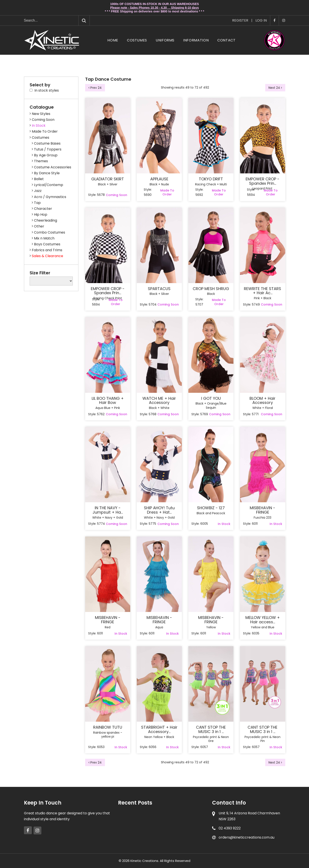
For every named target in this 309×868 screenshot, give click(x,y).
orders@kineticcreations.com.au (247, 837)
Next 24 (275, 88)
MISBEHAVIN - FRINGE (263, 510)
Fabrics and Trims (47, 250)
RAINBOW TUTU (108, 727)
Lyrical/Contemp (49, 185)
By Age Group (46, 155)
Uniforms (165, 40)
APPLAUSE (159, 179)
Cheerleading (46, 220)
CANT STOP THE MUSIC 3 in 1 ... (211, 730)
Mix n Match (44, 238)
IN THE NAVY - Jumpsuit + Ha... (108, 510)
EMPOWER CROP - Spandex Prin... (263, 181)
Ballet (39, 179)
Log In (261, 20)
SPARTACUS (159, 289)
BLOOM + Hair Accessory (263, 401)
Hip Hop (41, 214)
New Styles (41, 114)
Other (39, 226)
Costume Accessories (53, 167)
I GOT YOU (211, 398)
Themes (41, 161)
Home (113, 40)
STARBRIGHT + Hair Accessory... (159, 730)
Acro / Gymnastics (50, 197)
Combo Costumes (50, 232)
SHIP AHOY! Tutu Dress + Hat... (159, 510)
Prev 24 (95, 88)
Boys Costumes (47, 244)
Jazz (38, 191)
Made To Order (45, 131)
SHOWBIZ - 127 (211, 508)
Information (196, 40)
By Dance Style (47, 173)
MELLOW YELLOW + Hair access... (263, 620)
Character (43, 209)
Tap (37, 203)
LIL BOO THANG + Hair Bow (108, 401)
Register (240, 20)
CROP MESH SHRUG (211, 289)
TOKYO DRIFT (211, 179)
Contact (226, 40)
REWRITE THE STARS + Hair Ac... (263, 291)
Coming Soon (43, 120)
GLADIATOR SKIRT (108, 179)
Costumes (137, 40)
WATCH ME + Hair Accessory (159, 401)
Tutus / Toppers (48, 149)
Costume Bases (47, 143)
